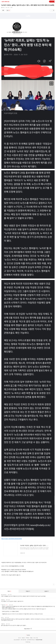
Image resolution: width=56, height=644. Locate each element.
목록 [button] (3, 10)
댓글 (8, 10)
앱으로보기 (52, 2)
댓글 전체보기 (28, 629)
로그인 (19, 638)
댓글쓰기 (28, 591)
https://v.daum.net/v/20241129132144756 (12, 539)
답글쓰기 (47, 591)
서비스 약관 (36, 638)
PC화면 (27, 638)
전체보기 (23, 638)
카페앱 (31, 638)
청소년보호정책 (17, 640)
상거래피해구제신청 (31, 640)
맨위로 (28, 635)
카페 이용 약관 (23, 640)
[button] (7, 2)
